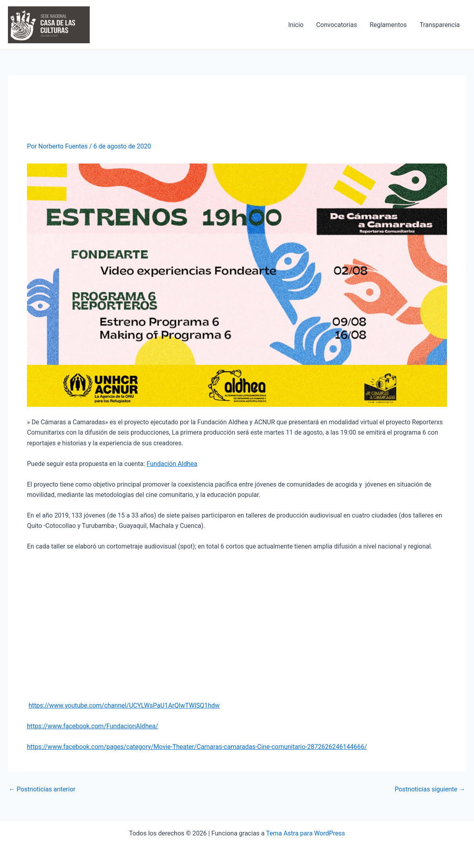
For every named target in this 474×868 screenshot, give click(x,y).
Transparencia (440, 25)
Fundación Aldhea (172, 464)
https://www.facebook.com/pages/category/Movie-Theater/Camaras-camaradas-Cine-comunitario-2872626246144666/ (197, 747)
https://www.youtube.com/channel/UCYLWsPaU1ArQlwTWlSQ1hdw (124, 705)
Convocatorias (336, 25)
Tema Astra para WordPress (305, 833)
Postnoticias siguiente (430, 789)
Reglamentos (388, 25)
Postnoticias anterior (42, 789)
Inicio (296, 25)
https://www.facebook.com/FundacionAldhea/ (92, 726)
